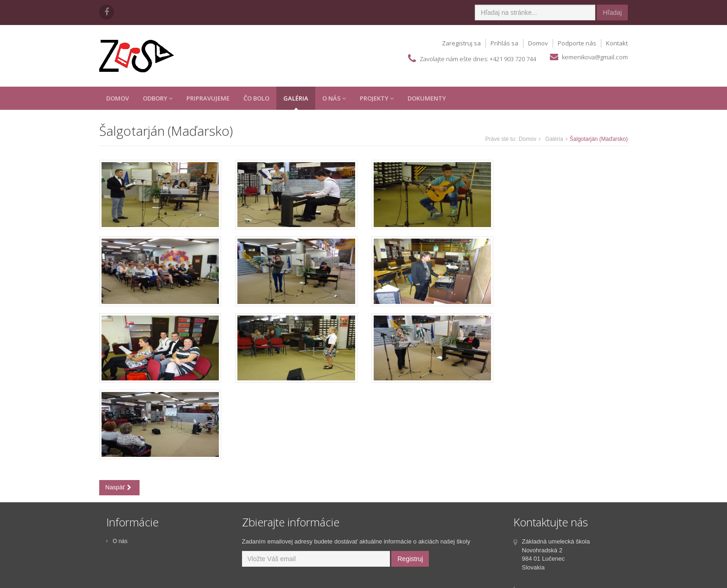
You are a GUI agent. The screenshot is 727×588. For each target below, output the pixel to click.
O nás (117, 468)
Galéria (296, 98)
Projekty (377, 98)
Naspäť (118, 410)
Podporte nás (577, 43)
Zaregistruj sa (461, 43)
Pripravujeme (208, 98)
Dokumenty (427, 98)
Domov (538, 43)
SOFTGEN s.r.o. (389, 580)
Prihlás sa (504, 43)
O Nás (334, 98)
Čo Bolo (256, 98)
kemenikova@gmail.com (595, 57)
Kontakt (617, 43)
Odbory (158, 98)
